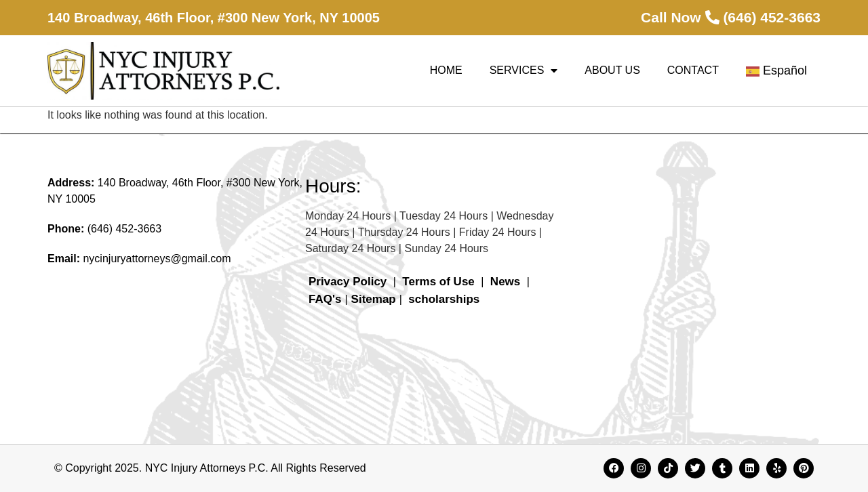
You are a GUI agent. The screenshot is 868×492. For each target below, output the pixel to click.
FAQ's (325, 299)
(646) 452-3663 (124, 229)
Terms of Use (438, 282)
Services (524, 70)
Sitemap (374, 299)
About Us (612, 70)
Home (446, 70)
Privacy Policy (348, 282)
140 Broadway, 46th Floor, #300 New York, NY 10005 (214, 18)
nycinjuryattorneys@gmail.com (157, 259)
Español (776, 70)
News (505, 282)
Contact (693, 70)
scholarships (444, 299)
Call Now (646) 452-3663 (731, 17)
